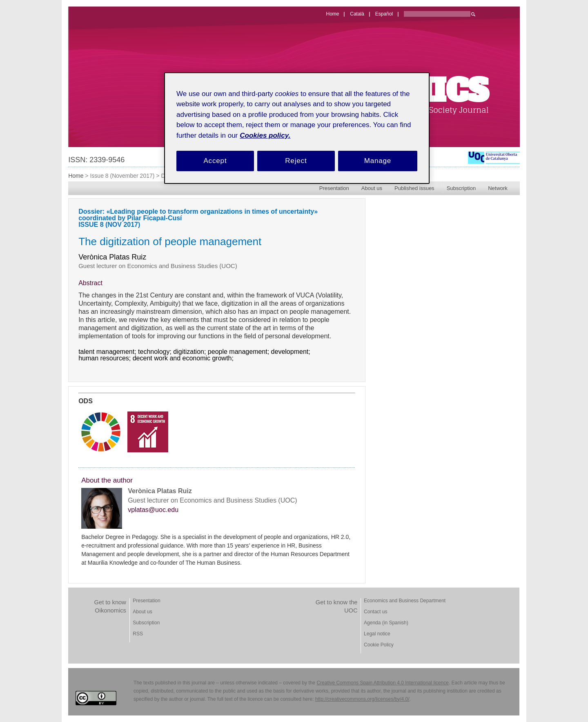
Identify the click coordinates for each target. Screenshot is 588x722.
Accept (215, 161)
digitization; (190, 352)
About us (372, 188)
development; (292, 352)
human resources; (106, 358)
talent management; (108, 352)
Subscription (461, 188)
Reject (296, 161)
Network (498, 188)
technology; (156, 352)
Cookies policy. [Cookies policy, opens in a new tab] (265, 135)
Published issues (414, 188)
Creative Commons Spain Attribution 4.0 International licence (383, 683)
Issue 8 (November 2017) (122, 176)
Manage (378, 161)
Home (76, 176)
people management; (239, 352)
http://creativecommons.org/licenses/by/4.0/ (362, 699)
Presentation (334, 188)
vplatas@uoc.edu (153, 510)
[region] (297, 128)
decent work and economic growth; (184, 358)
